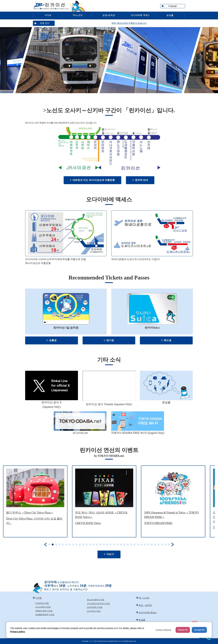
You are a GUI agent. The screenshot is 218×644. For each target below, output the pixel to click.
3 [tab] (56, 544)
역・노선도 (78, 15)
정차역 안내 (141, 180)
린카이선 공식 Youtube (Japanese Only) (109, 404)
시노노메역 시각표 (43, 607)
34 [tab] (162, 544)
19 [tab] (111, 544)
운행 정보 (45, 23)
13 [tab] (90, 544)
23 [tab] (124, 544)
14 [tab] (94, 544)
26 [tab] (135, 544)
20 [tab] (114, 544)
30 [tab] (148, 544)
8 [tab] (73, 544)
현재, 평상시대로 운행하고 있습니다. (138, 23)
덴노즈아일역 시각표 (96, 600)
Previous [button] (45, 544)
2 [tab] (53, 544)
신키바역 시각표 (42, 603)
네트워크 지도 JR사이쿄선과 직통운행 (94, 180)
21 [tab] (118, 544)
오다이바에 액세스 (140, 15)
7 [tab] (70, 544)
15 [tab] (97, 544)
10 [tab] (80, 544)
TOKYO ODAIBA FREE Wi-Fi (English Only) (138, 433)
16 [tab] (100, 544)
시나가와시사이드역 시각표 (98, 604)
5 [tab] (63, 544)
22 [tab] (121, 544)
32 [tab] (155, 544)
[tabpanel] (35, 501)
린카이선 (51, 6)
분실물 (170, 15)
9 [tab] (77, 544)
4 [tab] (59, 544)
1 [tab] (49, 544)
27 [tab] (138, 544)
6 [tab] (66, 544)
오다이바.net (80, 433)
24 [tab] (128, 544)
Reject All (183, 630)
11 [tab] (83, 544)
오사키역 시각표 (94, 611)
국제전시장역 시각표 (44, 611)
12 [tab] (87, 544)
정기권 (110, 340)
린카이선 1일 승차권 (66, 328)
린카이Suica (152, 328)
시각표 (48, 15)
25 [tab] (131, 544)
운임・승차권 (109, 15)
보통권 (53, 340)
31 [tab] (152, 544)
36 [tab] (169, 544)
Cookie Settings (163, 630)
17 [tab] (104, 544)
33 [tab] (159, 544)
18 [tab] (107, 544)
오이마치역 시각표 (95, 607)
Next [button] (173, 544)
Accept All (199, 630)
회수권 (168, 340)
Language (173, 6)
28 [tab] (141, 544)
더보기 (110, 554)
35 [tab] (165, 544)
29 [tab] (145, 544)
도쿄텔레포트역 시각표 (45, 615)
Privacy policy (18, 632)
